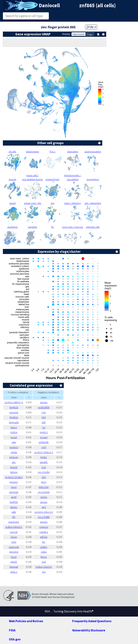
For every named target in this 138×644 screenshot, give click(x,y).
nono (14, 487)
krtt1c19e (44, 487)
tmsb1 (44, 457)
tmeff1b (14, 502)
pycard (44, 437)
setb (14, 512)
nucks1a (14, 447)
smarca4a (14, 547)
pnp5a (44, 497)
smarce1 (14, 457)
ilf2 (14, 517)
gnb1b (14, 562)
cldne (44, 552)
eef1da (44, 537)
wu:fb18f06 (44, 407)
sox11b (14, 532)
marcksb (14, 412)
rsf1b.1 (14, 572)
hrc (44, 542)
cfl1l (44, 477)
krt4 (44, 417)
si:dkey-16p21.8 (44, 567)
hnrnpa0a (14, 422)
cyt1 (44, 412)
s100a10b (44, 442)
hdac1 (14, 427)
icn (44, 427)
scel (44, 562)
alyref (14, 497)
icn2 (44, 467)
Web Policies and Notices (26, 621)
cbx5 (14, 542)
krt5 (44, 422)
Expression (79, 34)
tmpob (14, 467)
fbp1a (44, 557)
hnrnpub (14, 567)
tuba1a (14, 472)
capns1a (44, 527)
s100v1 (44, 547)
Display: (66, 34)
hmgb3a (14, 417)
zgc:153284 (44, 472)
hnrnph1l (14, 552)
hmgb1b (14, 407)
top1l (14, 557)
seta (14, 442)
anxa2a (44, 522)
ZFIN (91, 27)
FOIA (12, 630)
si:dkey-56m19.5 (14, 527)
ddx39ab (14, 492)
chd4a (14, 452)
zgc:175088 (44, 517)
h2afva (14, 432)
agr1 (44, 507)
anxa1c (44, 502)
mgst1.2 (44, 432)
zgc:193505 (44, 492)
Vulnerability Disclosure (89, 630)
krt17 (44, 482)
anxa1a (44, 402)
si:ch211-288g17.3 (14, 402)
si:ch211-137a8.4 (14, 477)
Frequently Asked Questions (92, 621)
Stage (90, 34)
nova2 (14, 437)
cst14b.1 (44, 532)
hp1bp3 (14, 482)
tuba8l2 (44, 462)
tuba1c (14, 507)
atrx (14, 462)
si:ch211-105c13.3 (44, 512)
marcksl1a (14, 522)
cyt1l (44, 447)
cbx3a (14, 537)
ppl (44, 572)
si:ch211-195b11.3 (44, 452)
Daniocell (49, 5)
